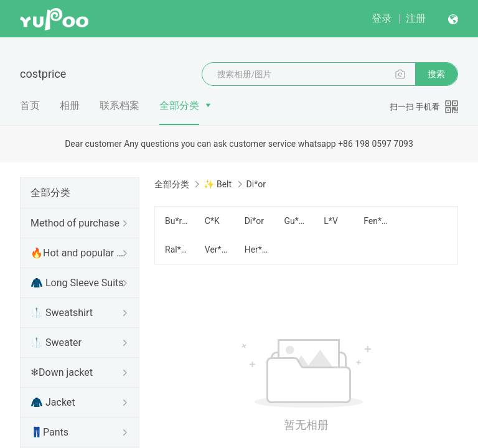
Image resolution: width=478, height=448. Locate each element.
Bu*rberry (177, 221)
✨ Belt (218, 184)
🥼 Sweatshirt (62, 313)
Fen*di (376, 221)
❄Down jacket (62, 372)
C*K (212, 221)
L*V (330, 221)
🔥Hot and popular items (77, 253)
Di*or (254, 221)
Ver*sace (217, 250)
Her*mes (257, 250)
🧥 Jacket (53, 402)
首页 (30, 105)
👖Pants (49, 432)
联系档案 (119, 105)
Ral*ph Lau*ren (177, 250)
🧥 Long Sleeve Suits (77, 283)
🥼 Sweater (56, 343)
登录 (382, 18)
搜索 (436, 74)
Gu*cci (296, 221)
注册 (416, 18)
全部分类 (179, 105)
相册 (70, 105)
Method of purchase (75, 223)
